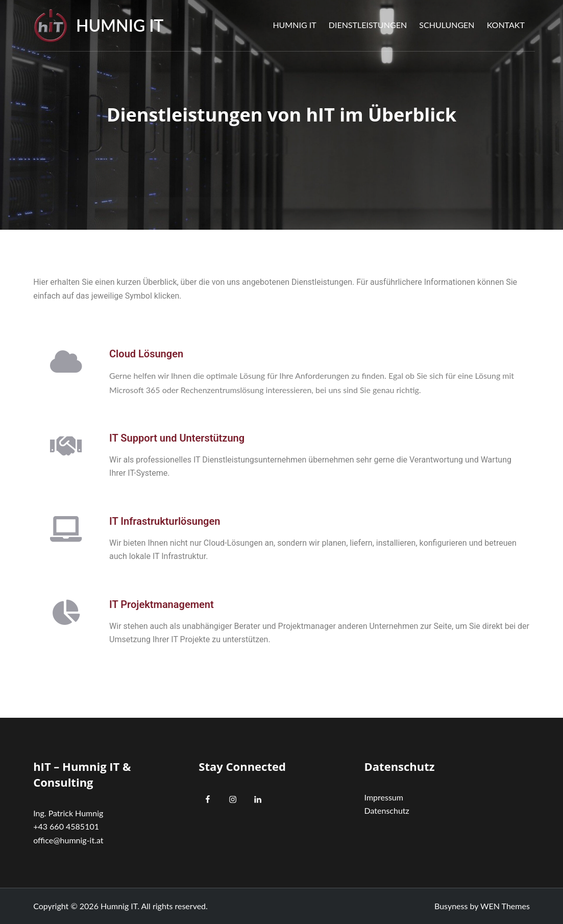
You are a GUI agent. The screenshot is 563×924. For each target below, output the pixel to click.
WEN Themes (505, 906)
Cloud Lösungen (146, 354)
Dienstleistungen (368, 25)
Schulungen (447, 25)
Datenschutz (387, 810)
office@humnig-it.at (68, 840)
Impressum (384, 797)
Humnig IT (120, 25)
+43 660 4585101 (66, 826)
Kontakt (506, 25)
